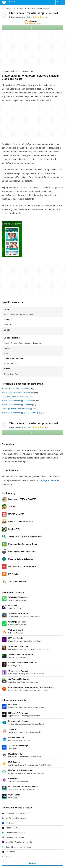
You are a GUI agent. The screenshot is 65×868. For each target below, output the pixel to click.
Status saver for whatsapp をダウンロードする (21, 413)
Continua (33, 863)
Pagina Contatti (50, 480)
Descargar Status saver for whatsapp (17, 409)
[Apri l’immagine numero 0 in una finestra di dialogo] (12, 239)
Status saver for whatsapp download (17, 405)
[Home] (3, 9)
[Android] (8, 9)
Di (17, 17)
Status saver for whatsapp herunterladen (19, 401)
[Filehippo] (8, 2)
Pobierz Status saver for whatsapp (16, 389)
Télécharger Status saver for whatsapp (18, 392)
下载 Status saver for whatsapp (15, 396)
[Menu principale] (63, 2)
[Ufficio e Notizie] (18, 9)
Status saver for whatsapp (34, 13)
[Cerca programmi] (58, 2)
